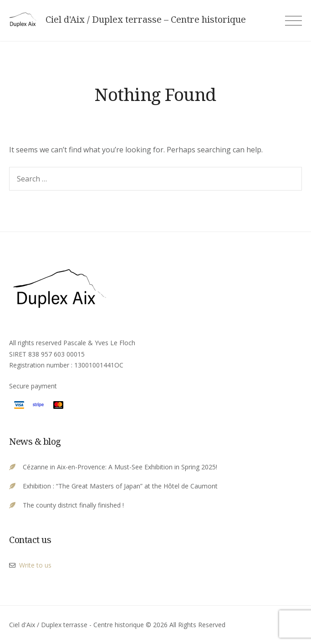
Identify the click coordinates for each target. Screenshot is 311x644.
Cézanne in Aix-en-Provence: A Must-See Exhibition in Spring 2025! (120, 467)
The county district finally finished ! (73, 505)
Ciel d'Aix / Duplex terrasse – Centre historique (146, 20)
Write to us (35, 565)
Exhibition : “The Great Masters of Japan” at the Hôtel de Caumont (120, 486)
